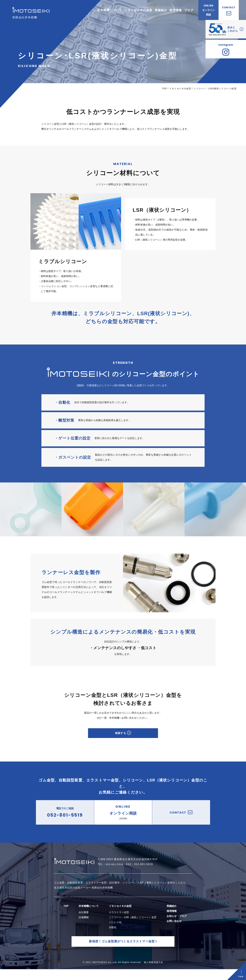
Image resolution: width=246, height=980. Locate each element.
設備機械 (84, 924)
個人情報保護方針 (154, 973)
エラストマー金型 (119, 919)
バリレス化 (115, 929)
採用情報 (172, 918)
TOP (164, 89)
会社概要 (84, 919)
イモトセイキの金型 (180, 89)
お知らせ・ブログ (177, 923)
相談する (123, 735)
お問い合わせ (174, 928)
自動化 (113, 934)
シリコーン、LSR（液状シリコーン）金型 (133, 924)
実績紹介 (172, 913)
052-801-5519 (115, 871)
